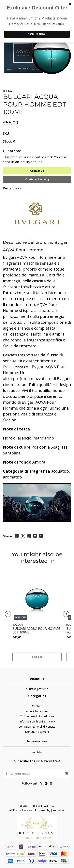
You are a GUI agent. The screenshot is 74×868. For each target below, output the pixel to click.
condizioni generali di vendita (37, 727)
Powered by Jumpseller (50, 810)
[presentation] (8, 614)
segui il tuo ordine (37, 711)
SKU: (6, 134)
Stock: (8, 141)
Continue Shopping (37, 179)
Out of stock (13, 151)
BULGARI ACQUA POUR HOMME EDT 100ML (36, 631)
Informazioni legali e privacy (37, 721)
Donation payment (37, 732)
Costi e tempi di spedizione (37, 716)
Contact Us (37, 171)
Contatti (37, 706)
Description (12, 188)
